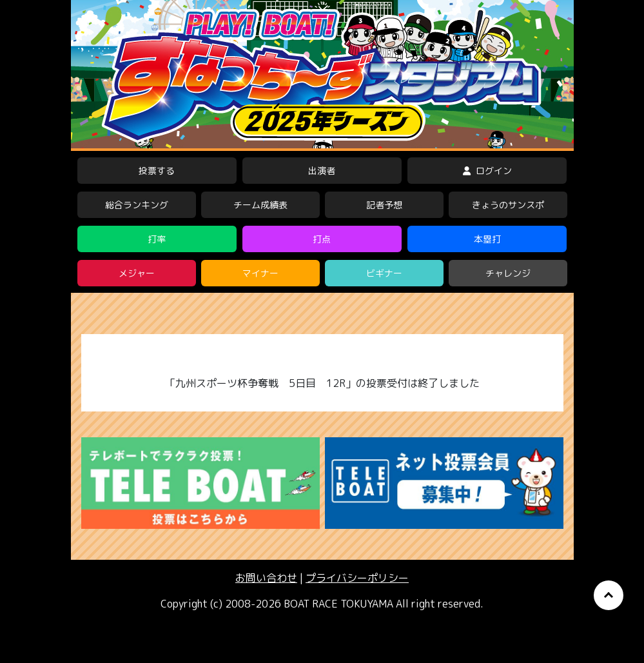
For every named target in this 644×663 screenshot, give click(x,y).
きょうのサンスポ (508, 205)
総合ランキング (137, 205)
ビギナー (384, 273)
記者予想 (384, 205)
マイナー (260, 273)
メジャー (137, 273)
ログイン (487, 171)
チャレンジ (508, 273)
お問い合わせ (266, 578)
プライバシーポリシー (357, 578)
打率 (157, 239)
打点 (322, 239)
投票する (157, 171)
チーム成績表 (260, 205)
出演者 (322, 171)
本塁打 (487, 239)
